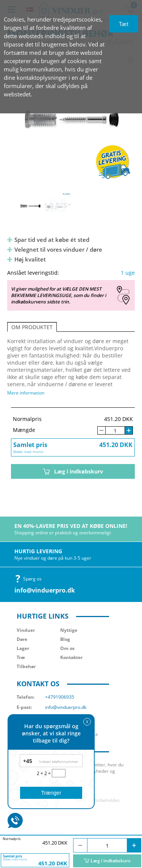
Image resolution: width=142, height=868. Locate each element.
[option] (71, 119)
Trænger (51, 793)
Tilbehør (26, 666)
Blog (65, 639)
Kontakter (71, 657)
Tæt (124, 24)
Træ (21, 657)
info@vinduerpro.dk (45, 590)
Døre (22, 639)
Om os (67, 648)
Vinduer (26, 630)
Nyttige (69, 630)
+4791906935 (60, 697)
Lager (23, 648)
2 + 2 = (44, 773)
